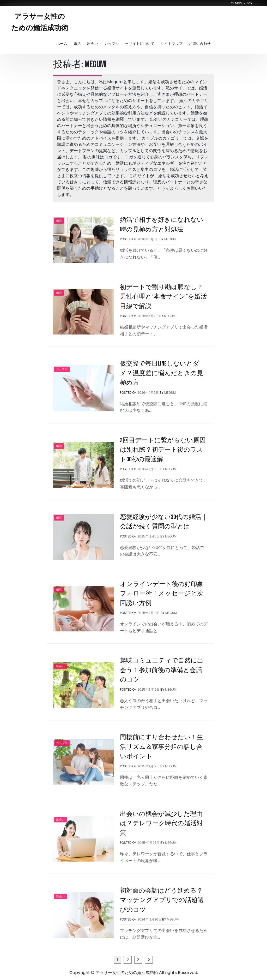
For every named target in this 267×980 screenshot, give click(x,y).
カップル (112, 44)
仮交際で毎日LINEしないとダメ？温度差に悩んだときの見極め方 (162, 373)
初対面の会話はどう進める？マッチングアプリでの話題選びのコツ (162, 900)
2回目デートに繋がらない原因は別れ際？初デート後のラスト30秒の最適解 (163, 450)
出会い (93, 44)
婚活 (77, 44)
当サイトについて (140, 44)
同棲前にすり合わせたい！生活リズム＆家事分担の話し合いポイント (162, 747)
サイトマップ (172, 44)
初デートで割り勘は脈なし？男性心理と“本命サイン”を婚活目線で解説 (163, 297)
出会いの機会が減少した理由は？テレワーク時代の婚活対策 (161, 823)
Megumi (170, 239)
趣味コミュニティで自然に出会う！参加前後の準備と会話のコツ (162, 670)
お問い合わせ (200, 44)
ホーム (62, 44)
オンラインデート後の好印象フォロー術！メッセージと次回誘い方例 (162, 594)
